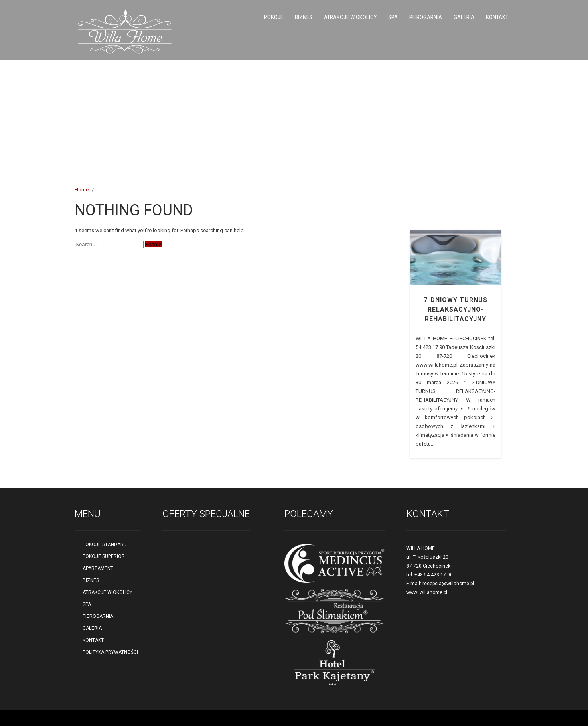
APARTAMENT (98, 568)
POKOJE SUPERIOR (104, 556)
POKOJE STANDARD (105, 544)
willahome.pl (433, 592)
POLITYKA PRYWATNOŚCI (110, 652)
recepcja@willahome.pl (448, 584)
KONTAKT (497, 17)
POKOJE (274, 17)
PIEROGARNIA (426, 17)
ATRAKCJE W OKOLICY (350, 17)
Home (82, 190)
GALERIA (464, 17)
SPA (393, 17)
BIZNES (304, 17)
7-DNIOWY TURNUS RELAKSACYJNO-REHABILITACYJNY (456, 309)
